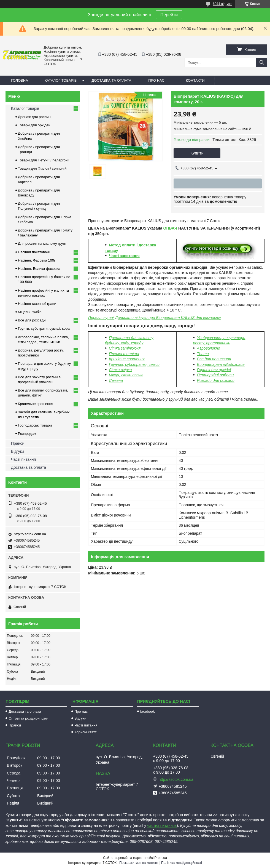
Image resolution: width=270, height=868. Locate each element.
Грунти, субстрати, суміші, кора (44, 328)
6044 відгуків (222, 4)
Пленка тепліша (124, 354)
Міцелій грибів (30, 312)
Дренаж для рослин (34, 117)
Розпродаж (27, 434)
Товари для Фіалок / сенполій (42, 168)
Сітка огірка (120, 370)
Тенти (203, 354)
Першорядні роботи (215, 375)
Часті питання (23, 459)
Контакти (195, 80)
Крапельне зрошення (36, 404)
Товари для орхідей (34, 125)
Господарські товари (35, 425)
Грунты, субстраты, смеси (134, 364)
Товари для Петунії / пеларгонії (44, 160)
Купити (197, 153)
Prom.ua (161, 858)
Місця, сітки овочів (126, 375)
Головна (20, 80)
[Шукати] (262, 62)
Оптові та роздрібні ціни (28, 718)
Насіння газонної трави (37, 304)
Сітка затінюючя (125, 348)
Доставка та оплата (111, 80)
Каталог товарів (61, 80)
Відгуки (17, 451)
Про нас (156, 80)
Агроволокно (209, 348)
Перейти (169, 15)
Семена (116, 380)
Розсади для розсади (216, 380)
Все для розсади (32, 320)
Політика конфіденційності (182, 863)
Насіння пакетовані (34, 252)
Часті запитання (124, 256)
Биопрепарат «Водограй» (221, 364)
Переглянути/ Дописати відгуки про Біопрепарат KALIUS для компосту (155, 318)
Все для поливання (214, 359)
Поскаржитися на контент (139, 863)
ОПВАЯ (170, 228)
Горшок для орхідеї (214, 370)
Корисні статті (86, 732)
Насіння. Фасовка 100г (37, 260)
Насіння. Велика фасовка (39, 269)
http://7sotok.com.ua (30, 534)
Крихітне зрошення (127, 359)
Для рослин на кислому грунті (43, 243)
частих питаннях (162, 826)
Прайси (18, 443)
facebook (148, 711)
